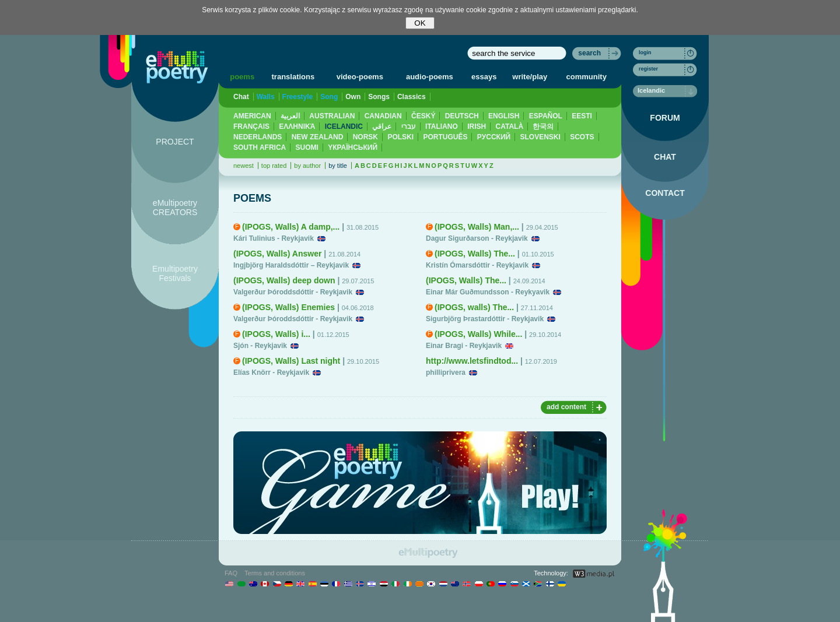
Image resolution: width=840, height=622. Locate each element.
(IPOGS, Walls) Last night (291, 361)
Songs (379, 97)
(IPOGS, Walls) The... (475, 254)
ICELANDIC (344, 126)
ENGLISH (504, 116)
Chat (241, 97)
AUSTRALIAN (332, 116)
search (589, 53)
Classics (412, 97)
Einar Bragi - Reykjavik (464, 346)
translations (293, 77)
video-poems (360, 77)
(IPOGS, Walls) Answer (277, 254)
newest (244, 166)
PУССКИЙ (494, 137)
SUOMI (307, 147)
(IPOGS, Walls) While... (478, 334)
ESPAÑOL (546, 116)
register (648, 69)
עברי (409, 126)
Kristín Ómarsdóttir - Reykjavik (477, 265)
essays (484, 77)
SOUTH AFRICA (260, 147)
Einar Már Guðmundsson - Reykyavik (488, 292)
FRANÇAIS (251, 126)
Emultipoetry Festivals (175, 273)
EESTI (582, 116)
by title (338, 166)
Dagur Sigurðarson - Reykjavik (477, 238)
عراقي (382, 126)
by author (307, 166)
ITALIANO (442, 126)
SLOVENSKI (540, 137)
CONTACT (665, 193)
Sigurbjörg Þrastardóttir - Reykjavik (485, 319)
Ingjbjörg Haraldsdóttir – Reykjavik (291, 265)
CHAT (665, 157)
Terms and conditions (275, 573)
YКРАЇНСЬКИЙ (353, 147)
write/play (530, 77)
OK (420, 23)
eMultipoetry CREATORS (175, 208)
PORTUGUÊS (445, 137)
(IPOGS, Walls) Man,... (477, 227)
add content (566, 407)
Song (329, 97)
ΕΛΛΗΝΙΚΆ (297, 126)
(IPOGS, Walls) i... (276, 334)
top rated (274, 166)
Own (353, 97)
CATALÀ (510, 126)
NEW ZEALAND (318, 137)
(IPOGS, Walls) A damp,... (291, 227)
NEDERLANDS (258, 137)
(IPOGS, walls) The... (474, 307)
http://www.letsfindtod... (472, 361)
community (587, 77)
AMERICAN (252, 116)
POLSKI (400, 137)
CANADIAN (383, 116)
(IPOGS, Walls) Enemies (288, 307)
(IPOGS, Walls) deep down (284, 280)
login (645, 52)
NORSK (365, 137)
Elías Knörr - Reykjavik (271, 373)
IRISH (477, 126)
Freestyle (298, 97)
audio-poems (430, 77)
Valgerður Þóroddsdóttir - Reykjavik (293, 292)
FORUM (665, 118)
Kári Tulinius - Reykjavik (274, 238)
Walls (266, 97)
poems (242, 77)
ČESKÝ (423, 116)
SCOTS (582, 137)
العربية (290, 116)
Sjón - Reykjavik (260, 346)
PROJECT (175, 142)
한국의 (543, 126)
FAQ (231, 573)
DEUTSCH (462, 116)
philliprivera (446, 373)
